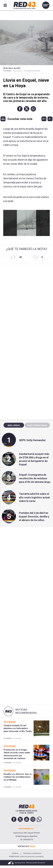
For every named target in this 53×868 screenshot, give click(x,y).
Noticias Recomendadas (26, 711)
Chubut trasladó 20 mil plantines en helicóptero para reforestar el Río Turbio (18, 728)
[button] (20, 109)
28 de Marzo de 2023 (12, 68)
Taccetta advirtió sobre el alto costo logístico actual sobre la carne (34, 497)
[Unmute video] (27, 223)
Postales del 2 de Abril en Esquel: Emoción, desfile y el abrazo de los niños (34, 516)
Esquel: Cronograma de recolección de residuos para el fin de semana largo (35, 478)
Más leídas (14, 425)
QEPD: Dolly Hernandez (32, 440)
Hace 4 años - (18, 71)
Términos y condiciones (32, 853)
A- (50, 119)
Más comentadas (37, 425)
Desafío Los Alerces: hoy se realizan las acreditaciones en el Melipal (18, 777)
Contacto (15, 853)
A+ (44, 119)
